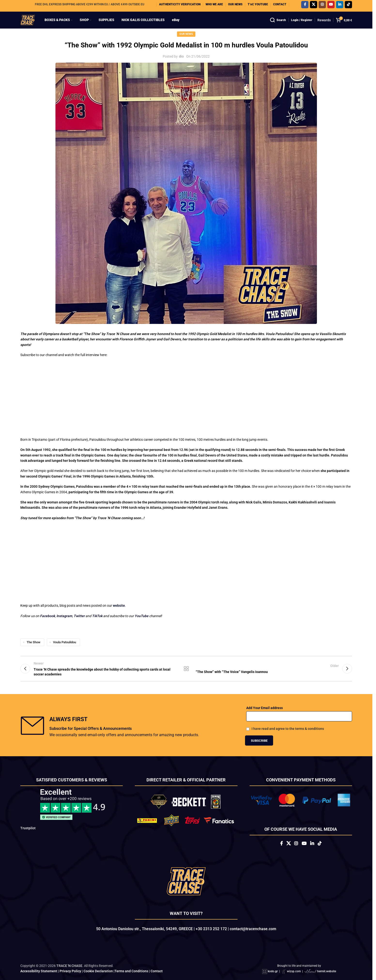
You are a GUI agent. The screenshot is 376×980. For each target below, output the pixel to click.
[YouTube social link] (331, 6)
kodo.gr (273, 959)
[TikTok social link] (348, 6)
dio (181, 65)
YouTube (142, 597)
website (119, 587)
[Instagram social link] (322, 6)
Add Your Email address (265, 693)
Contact (157, 959)
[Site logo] (32, 24)
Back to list (186, 652)
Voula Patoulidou (65, 624)
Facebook (47, 597)
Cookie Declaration (98, 959)
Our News (186, 42)
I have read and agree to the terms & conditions (288, 714)
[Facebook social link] (305, 6)
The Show (34, 624)
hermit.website (327, 959)
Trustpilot (28, 813)
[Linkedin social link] (340, 6)
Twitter (80, 597)
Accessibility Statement (39, 959)
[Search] (278, 24)
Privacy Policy (70, 959)
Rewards (324, 24)
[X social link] (314, 6)
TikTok (97, 597)
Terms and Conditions (131, 959)
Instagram (64, 597)
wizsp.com (294, 959)
